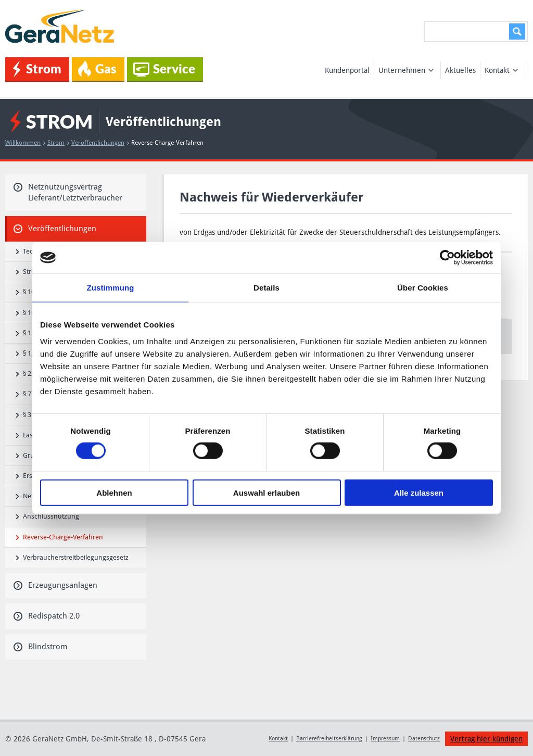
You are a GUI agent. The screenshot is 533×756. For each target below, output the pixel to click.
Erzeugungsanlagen (55, 585)
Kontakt (501, 70)
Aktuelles (460, 70)
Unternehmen (406, 70)
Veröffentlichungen (100, 143)
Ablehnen (114, 492)
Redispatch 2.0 (47, 616)
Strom (37, 69)
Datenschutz (424, 739)
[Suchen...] (476, 32)
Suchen (515, 32)
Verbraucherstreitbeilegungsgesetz (72, 557)
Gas (97, 69)
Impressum (385, 739)
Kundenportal (347, 70)
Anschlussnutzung (47, 516)
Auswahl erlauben (266, 492)
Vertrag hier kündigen (486, 739)
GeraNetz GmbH (61, 26)
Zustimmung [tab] (111, 288)
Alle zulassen (419, 492)
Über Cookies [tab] (423, 288)
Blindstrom (40, 647)
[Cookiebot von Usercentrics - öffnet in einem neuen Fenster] (447, 258)
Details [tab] (266, 288)
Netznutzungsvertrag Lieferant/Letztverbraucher (68, 192)
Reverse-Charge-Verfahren (59, 537)
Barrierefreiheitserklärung (329, 739)
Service (164, 69)
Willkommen (25, 143)
